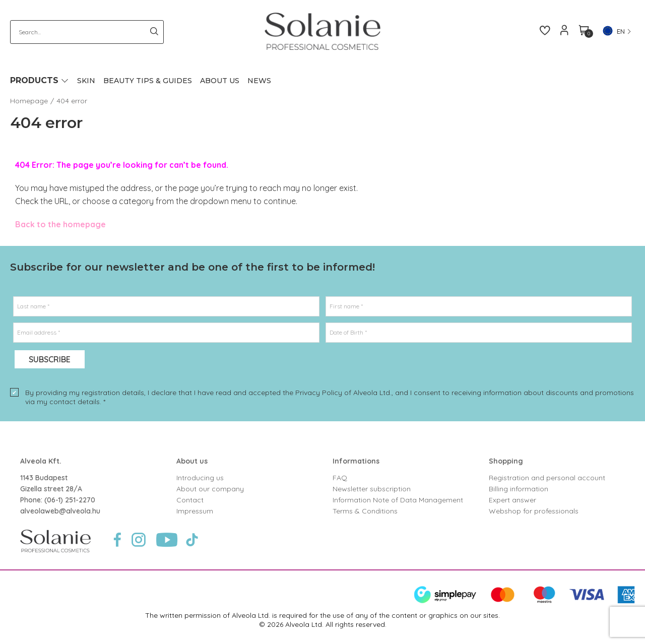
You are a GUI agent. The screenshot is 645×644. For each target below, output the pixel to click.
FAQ (340, 478)
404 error (72, 101)
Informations (356, 461)
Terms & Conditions (365, 511)
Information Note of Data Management (398, 500)
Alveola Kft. (41, 461)
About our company (210, 489)
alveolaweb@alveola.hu (60, 511)
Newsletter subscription (372, 489)
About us (192, 461)
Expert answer (512, 500)
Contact (190, 500)
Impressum (195, 511)
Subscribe (50, 359)
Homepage (29, 101)
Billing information (519, 489)
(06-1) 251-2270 (70, 500)
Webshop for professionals (534, 511)
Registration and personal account (547, 478)
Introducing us (200, 478)
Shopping (506, 461)
